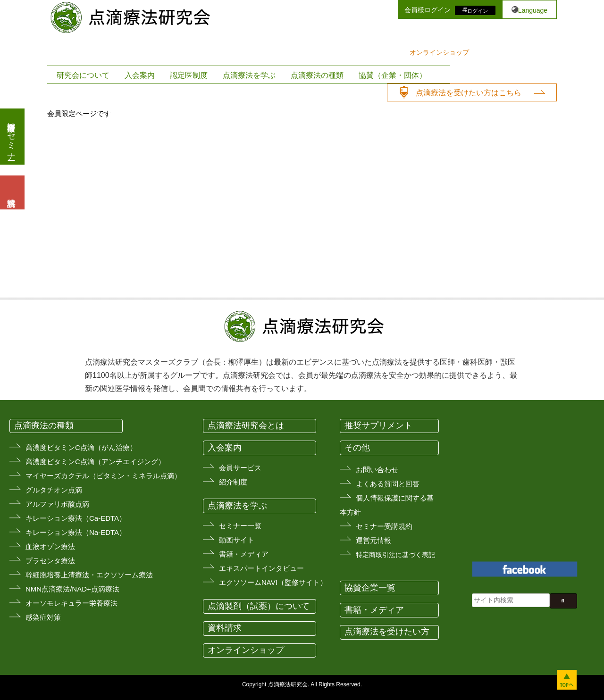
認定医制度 (189, 75)
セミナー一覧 (240, 526)
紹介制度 (233, 482)
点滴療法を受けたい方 (387, 632)
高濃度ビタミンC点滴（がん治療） (81, 447)
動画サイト (237, 540)
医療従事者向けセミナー (11, 137)
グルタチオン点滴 (54, 490)
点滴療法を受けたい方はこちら (469, 93)
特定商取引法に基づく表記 (395, 555)
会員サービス (240, 468)
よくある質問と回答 (388, 484)
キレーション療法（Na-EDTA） (76, 532)
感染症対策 (43, 617)
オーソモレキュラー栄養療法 (71, 603)
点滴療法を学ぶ (249, 75)
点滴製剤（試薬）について (259, 606)
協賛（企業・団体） (393, 75)
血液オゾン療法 (50, 546)
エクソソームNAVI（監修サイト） (273, 582)
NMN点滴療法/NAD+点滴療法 (72, 589)
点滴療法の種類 (317, 75)
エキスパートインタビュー (261, 568)
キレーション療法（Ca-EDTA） (76, 518)
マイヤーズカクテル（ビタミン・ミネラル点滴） (103, 476)
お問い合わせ (377, 470)
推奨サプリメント (378, 425)
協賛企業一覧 (370, 588)
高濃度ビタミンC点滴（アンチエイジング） (95, 462)
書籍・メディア (244, 554)
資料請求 (225, 628)
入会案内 (140, 75)
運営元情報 (373, 540)
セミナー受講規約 (384, 526)
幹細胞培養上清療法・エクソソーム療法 (89, 575)
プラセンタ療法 (50, 561)
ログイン (478, 10)
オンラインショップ (439, 52)
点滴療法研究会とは (246, 425)
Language (533, 10)
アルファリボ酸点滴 (57, 504)
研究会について (83, 75)
